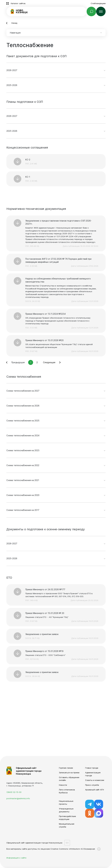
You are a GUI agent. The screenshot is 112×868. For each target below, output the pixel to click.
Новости (63, 785)
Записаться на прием (69, 773)
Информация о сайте (16, 858)
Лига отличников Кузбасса (67, 791)
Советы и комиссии (95, 780)
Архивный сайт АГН (94, 790)
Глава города (92, 768)
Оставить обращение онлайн (69, 779)
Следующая (49, 362)
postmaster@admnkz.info (18, 798)
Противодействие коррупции (67, 818)
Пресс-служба (92, 785)
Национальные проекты (66, 803)
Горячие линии (66, 768)
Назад (14, 23)
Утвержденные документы (66, 810)
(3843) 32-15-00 (14, 792)
